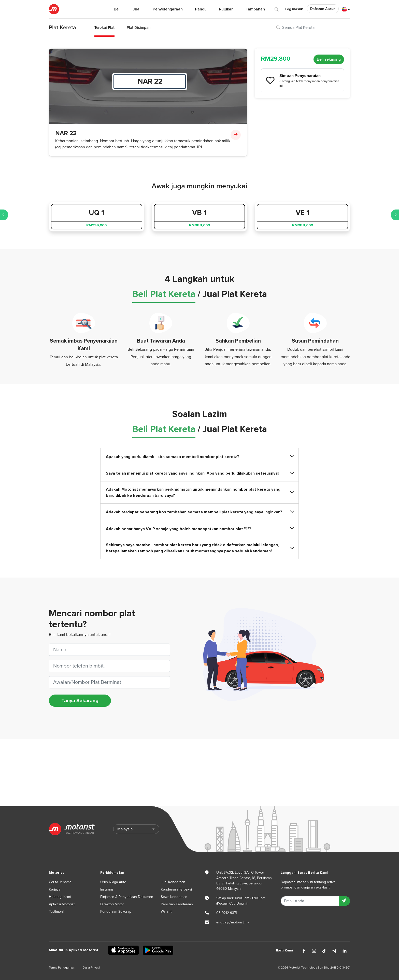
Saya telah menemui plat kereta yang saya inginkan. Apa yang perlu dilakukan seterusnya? (199, 473)
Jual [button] (137, 9)
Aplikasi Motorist (62, 904)
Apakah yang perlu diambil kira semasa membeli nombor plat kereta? (199, 457)
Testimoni (56, 912)
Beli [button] (117, 9)
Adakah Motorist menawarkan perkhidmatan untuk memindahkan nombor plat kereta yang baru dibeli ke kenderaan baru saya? (199, 492)
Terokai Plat (104, 28)
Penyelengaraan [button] (168, 9)
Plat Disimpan (139, 28)
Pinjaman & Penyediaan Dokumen (127, 897)
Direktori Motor (112, 904)
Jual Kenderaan (173, 882)
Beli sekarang (329, 59)
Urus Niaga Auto (113, 882)
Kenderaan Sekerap (116, 912)
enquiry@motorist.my (233, 922)
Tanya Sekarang (80, 701)
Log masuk (294, 9)
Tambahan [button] (255, 9)
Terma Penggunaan (62, 968)
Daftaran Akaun (323, 9)
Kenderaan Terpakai (176, 889)
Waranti (167, 912)
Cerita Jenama (60, 882)
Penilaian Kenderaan (177, 904)
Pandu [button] (201, 9)
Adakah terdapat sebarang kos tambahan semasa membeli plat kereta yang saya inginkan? (199, 512)
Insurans (107, 889)
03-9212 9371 (227, 913)
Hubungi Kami (60, 897)
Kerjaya (55, 889)
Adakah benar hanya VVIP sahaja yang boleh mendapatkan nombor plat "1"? (199, 528)
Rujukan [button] (226, 9)
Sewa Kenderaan (174, 897)
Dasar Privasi (91, 968)
